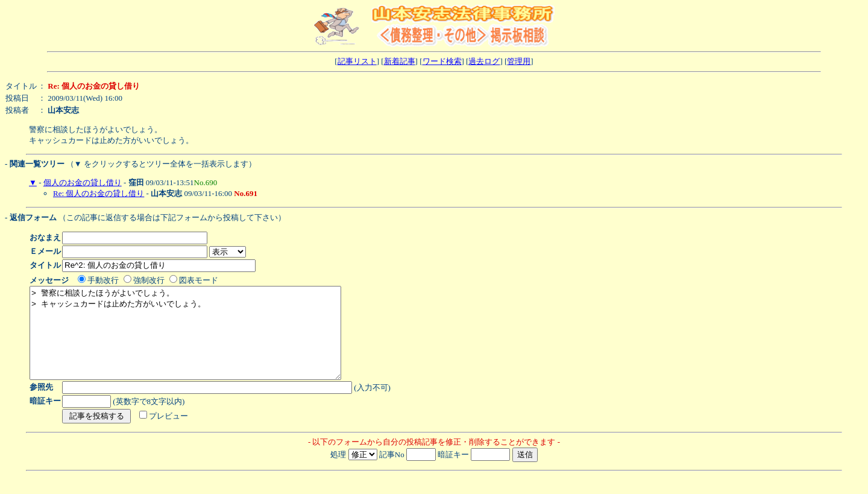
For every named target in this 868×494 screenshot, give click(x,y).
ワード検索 (442, 61)
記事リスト (357, 61)
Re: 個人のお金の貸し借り (99, 193)
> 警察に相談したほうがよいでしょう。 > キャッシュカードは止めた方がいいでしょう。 (204, 342)
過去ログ (484, 61)
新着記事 (400, 61)
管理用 (519, 61)
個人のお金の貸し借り (83, 182)
